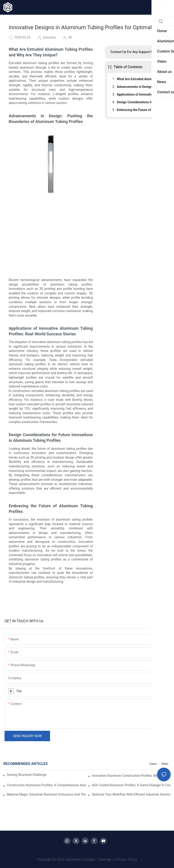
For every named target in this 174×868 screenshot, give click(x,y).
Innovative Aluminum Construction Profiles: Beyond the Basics (131, 776)
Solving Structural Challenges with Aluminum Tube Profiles (27, 775)
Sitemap (105, 860)
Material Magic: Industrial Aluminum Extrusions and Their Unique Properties (46, 794)
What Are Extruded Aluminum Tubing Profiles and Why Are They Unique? (140, 79)
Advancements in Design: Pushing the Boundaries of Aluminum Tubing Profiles (140, 87)
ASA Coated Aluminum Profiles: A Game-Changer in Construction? (131, 785)
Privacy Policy (126, 860)
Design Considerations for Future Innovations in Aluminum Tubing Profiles (140, 102)
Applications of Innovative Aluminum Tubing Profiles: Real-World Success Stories (140, 94)
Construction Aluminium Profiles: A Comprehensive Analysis (46, 785)
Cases (153, 764)
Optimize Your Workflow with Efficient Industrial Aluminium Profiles (131, 794)
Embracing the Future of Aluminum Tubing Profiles (140, 110)
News (165, 764)
